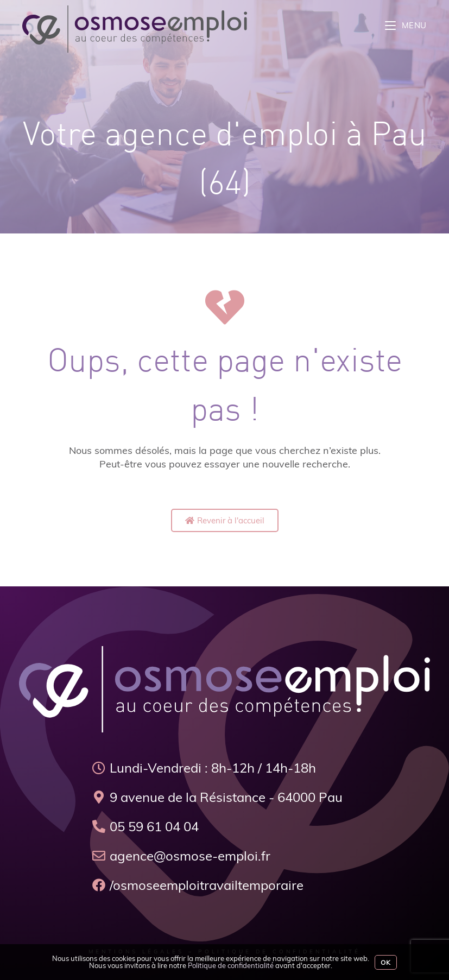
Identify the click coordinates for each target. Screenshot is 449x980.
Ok (386, 962)
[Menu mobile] (406, 25)
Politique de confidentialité (231, 965)
